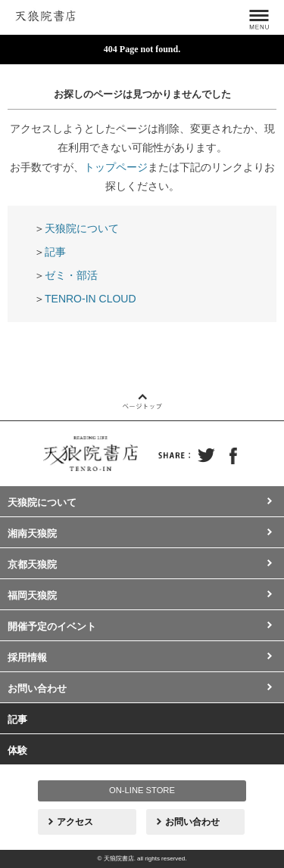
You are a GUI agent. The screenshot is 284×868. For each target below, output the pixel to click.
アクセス (75, 822)
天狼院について (82, 228)
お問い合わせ (37, 688)
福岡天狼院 (32, 595)
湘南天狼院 (32, 533)
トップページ (116, 167)
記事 (55, 252)
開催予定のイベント (52, 626)
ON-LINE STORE (142, 790)
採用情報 (27, 657)
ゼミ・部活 (71, 275)
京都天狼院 (32, 564)
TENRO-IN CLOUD (91, 299)
